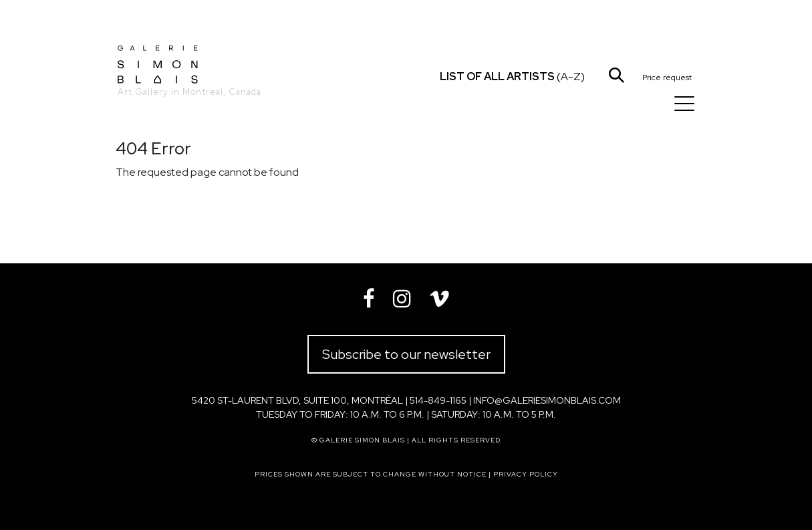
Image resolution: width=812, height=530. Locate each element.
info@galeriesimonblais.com (547, 400)
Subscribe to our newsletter (406, 354)
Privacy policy (526, 474)
